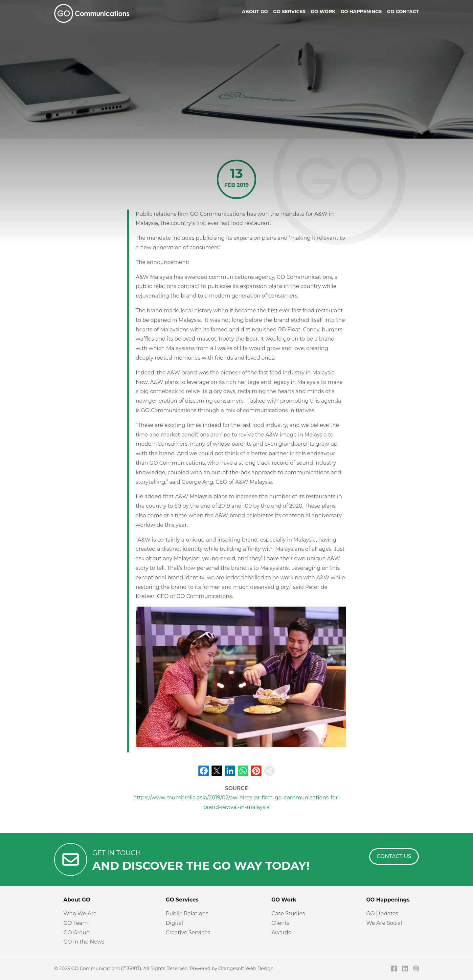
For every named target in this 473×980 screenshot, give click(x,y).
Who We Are (80, 913)
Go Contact (403, 11)
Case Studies (288, 913)
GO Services (182, 900)
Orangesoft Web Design (246, 969)
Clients (280, 923)
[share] (269, 771)
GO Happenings (388, 900)
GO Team (76, 923)
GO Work (284, 900)
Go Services (289, 11)
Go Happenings (361, 11)
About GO (77, 900)
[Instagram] (416, 969)
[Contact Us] (394, 857)
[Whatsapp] (243, 771)
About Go (255, 11)
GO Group (77, 933)
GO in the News (84, 942)
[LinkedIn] (230, 771)
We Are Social (384, 923)
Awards (281, 933)
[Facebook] (204, 771)
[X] (217, 771)
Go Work (323, 11)
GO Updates (382, 913)
